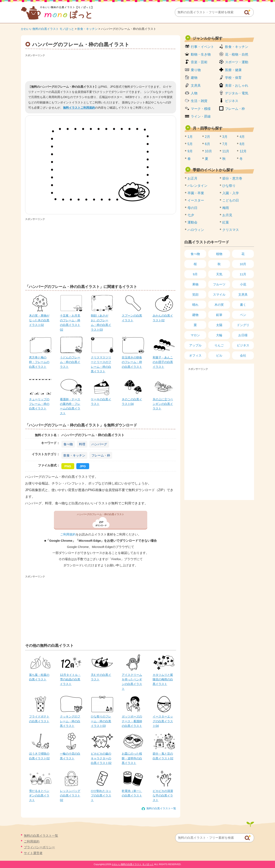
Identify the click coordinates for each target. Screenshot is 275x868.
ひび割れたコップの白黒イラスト (101, 796)
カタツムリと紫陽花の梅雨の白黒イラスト (163, 679)
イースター (196, 200)
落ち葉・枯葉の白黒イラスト (39, 677)
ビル (219, 355)
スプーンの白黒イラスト (132, 318)
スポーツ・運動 (237, 62)
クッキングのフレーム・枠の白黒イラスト (70, 721)
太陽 (219, 325)
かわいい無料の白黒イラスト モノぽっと (47, 29)
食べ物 (68, 444)
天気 (219, 274)
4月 (242, 137)
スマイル (219, 294)
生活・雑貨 (199, 101)
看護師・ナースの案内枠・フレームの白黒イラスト (70, 406)
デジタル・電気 (237, 93)
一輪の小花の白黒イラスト (70, 756)
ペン (243, 315)
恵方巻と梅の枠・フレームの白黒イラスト (39, 362)
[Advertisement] (101, 68)
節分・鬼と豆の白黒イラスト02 (163, 756)
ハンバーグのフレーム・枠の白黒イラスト (101, 514)
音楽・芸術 (199, 62)
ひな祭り (229, 186)
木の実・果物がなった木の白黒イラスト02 (39, 320)
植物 (219, 254)
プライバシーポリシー (39, 847)
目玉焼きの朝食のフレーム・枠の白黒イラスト (132, 362)
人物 (194, 93)
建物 (194, 78)
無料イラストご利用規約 (79, 108)
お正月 (192, 178)
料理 (82, 444)
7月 (225, 144)
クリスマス (231, 230)
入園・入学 (231, 193)
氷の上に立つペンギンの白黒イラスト (163, 404)
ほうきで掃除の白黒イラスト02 (39, 756)
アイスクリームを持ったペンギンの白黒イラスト (132, 682)
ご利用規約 (68, 534)
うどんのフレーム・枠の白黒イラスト (70, 362)
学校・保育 (233, 78)
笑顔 (195, 294)
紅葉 (226, 222)
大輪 (219, 335)
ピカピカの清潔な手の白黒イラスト (163, 796)
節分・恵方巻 (232, 178)
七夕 (191, 215)
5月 (190, 144)
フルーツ (219, 284)
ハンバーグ (99, 444)
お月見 (227, 215)
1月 (190, 137)
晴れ (195, 305)
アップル (195, 345)
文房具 (196, 86)
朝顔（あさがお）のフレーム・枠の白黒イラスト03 (101, 322)
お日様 (243, 335)
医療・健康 (233, 70)
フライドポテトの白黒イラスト (39, 719)
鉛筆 (219, 315)
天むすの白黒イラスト (101, 677)
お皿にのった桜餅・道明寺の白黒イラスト (132, 758)
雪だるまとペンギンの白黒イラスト (39, 796)
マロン (195, 335)
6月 (207, 144)
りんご (219, 345)
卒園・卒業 (196, 193)
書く (243, 305)
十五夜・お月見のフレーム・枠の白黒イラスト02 (70, 322)
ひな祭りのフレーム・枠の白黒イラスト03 (101, 721)
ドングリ (243, 325)
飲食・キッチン (88, 29)
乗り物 (196, 70)
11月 (226, 151)
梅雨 (226, 208)
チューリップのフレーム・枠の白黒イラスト (39, 404)
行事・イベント (202, 47)
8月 (242, 144)
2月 (207, 137)
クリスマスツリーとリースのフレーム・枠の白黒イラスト (101, 364)
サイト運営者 (33, 853)
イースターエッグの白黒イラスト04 (163, 721)
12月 (243, 151)
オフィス (195, 355)
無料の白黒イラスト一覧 (161, 808)
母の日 (192, 208)
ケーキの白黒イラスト (101, 402)
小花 (243, 284)
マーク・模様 (201, 109)
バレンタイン (197, 186)
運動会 (192, 222)
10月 (208, 151)
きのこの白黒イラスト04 (132, 402)
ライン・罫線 (201, 116)
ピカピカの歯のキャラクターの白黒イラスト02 (101, 758)
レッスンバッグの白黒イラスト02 (70, 796)
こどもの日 (231, 200)
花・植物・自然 (237, 54)
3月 (225, 137)
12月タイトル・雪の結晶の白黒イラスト (70, 679)
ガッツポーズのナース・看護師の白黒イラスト (132, 721)
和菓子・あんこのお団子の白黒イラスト (163, 362)
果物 (195, 284)
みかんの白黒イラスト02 (163, 318)
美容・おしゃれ (237, 86)
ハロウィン (196, 230)
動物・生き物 (201, 54)
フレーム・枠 (101, 455)
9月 (190, 151)
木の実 (219, 305)
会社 (243, 355)
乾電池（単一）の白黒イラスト (132, 793)
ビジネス (232, 101)
